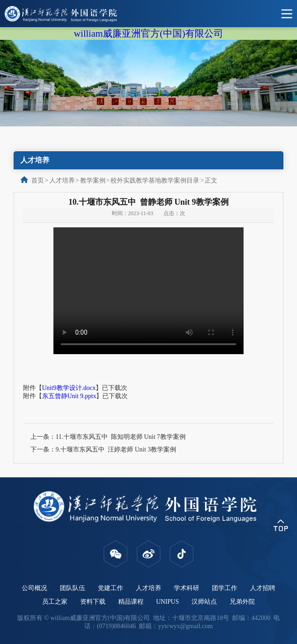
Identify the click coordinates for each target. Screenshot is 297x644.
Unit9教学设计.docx (69, 388)
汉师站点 (204, 602)
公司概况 (34, 588)
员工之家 (55, 602)
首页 (38, 180)
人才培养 (62, 180)
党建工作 (110, 588)
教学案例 (93, 180)
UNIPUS (168, 602)
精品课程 (131, 602)
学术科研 (187, 588)
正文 (211, 180)
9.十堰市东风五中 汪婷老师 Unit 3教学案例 (116, 449)
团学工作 (225, 588)
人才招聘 (263, 588)
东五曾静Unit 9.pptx (69, 396)
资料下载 (93, 602)
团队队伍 (72, 588)
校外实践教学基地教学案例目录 (155, 180)
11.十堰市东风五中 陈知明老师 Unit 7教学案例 (121, 437)
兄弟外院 (242, 602)
